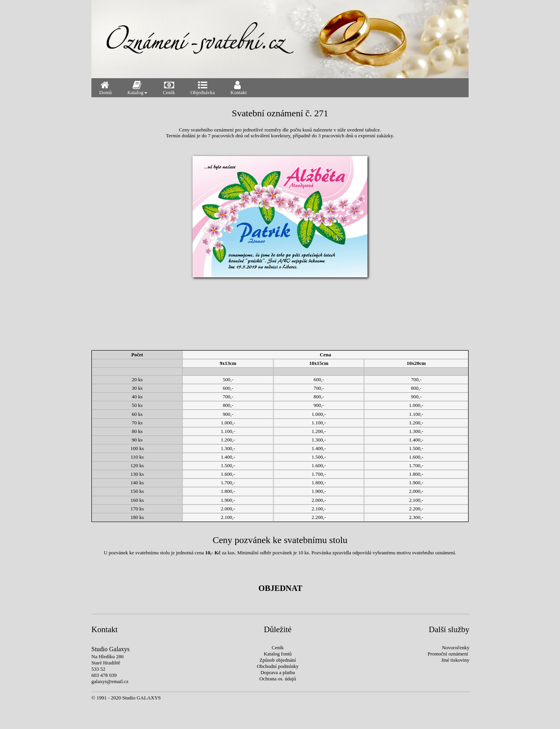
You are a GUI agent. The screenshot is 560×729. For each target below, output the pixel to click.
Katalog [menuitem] (137, 88)
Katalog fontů (278, 654)
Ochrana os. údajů (278, 679)
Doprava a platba (278, 672)
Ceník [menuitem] (170, 88)
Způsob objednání (278, 660)
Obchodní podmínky (277, 666)
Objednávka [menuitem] (203, 88)
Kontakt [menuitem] (239, 88)
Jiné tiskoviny (455, 660)
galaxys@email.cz (110, 681)
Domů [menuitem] (106, 88)
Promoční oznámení (448, 654)
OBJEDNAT (281, 588)
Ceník (278, 648)
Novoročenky (456, 648)
